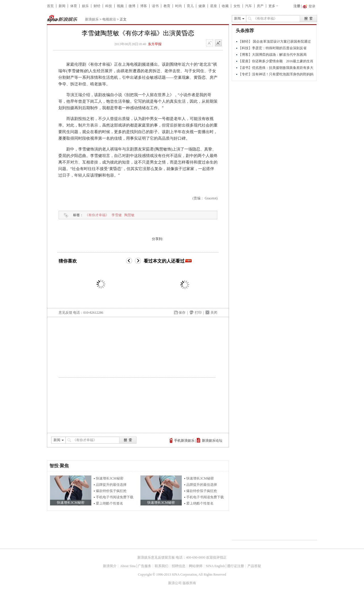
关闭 (214, 313)
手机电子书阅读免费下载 (115, 497)
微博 (132, 6)
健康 (202, 6)
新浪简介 (110, 566)
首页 (50, 6)
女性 (237, 6)
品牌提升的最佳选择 (111, 485)
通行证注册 (235, 566)
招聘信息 (179, 566)
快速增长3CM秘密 (110, 478)
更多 (272, 6)
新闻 (62, 6)
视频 (120, 6)
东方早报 (155, 44)
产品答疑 (254, 566)
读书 (155, 6)
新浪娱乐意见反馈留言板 (156, 557)
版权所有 (189, 583)
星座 (214, 6)
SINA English (215, 566)
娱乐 (85, 6)
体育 (74, 6)
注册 (297, 6)
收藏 (225, 6)
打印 (198, 313)
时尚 (179, 6)
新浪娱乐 (92, 19)
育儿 (190, 6)
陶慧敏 (129, 215)
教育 (167, 6)
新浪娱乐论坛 (212, 441)
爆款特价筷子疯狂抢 (111, 491)
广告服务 (144, 566)
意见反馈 (65, 313)
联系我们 (162, 566)
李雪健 (117, 215)
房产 (260, 6)
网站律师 (196, 566)
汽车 (249, 6)
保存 (182, 313)
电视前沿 (109, 19)
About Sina (128, 566)
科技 (109, 6)
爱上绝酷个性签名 (109, 503)
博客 (144, 6)
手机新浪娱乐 (184, 441)
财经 (97, 6)
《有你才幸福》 (97, 215)
